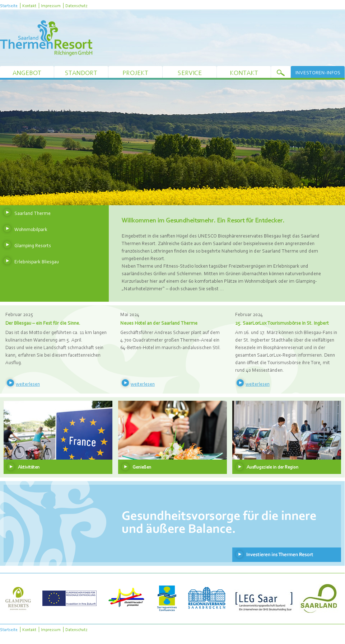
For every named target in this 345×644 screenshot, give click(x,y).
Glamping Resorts (33, 245)
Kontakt (29, 6)
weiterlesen (28, 384)
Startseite (9, 6)
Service (190, 73)
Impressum (51, 6)
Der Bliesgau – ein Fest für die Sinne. (43, 323)
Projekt (135, 73)
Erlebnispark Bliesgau (37, 262)
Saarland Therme (32, 213)
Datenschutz (76, 6)
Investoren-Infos (318, 72)
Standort (81, 73)
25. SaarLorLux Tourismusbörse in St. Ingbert (282, 323)
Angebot (27, 73)
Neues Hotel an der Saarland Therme (159, 323)
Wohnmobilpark (31, 229)
